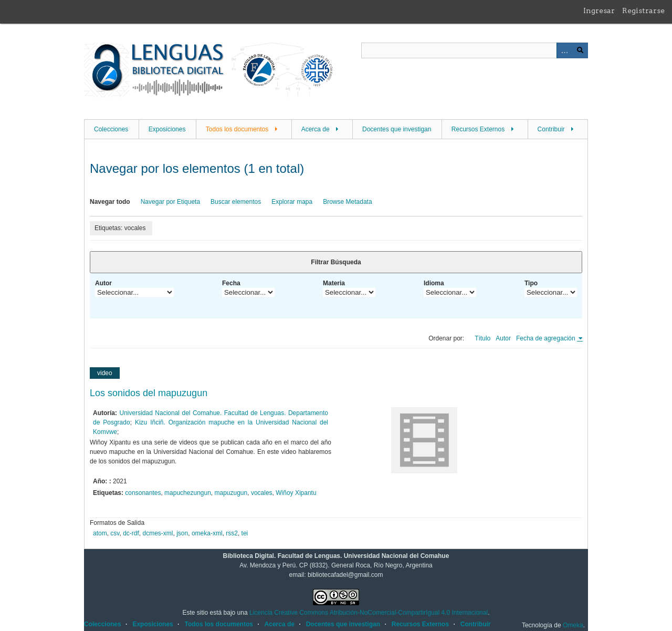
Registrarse (643, 11)
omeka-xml (207, 533)
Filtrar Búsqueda (336, 262)
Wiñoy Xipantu (296, 493)
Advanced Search (564, 50)
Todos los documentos (237, 129)
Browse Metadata (347, 202)
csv (115, 533)
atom (100, 533)
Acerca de (316, 129)
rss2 (232, 533)
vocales (262, 493)
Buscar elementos (236, 202)
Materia (334, 283)
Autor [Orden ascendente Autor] (503, 338)
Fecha (231, 283)
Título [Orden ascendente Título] (482, 338)
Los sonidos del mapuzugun (149, 393)
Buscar (580, 50)
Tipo (531, 283)
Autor (103, 283)
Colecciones (111, 129)
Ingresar (599, 11)
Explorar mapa (292, 202)
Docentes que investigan (397, 129)
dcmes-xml (158, 533)
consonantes (143, 493)
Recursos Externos (478, 129)
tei (245, 533)
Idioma (434, 283)
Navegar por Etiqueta (170, 202)
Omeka (573, 625)
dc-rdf (131, 533)
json (182, 533)
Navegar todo (110, 202)
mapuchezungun (188, 493)
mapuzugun (231, 493)
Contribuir (551, 129)
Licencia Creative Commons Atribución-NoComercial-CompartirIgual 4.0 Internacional (369, 613)
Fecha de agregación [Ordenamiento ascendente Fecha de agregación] (547, 338)
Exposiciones (167, 129)
